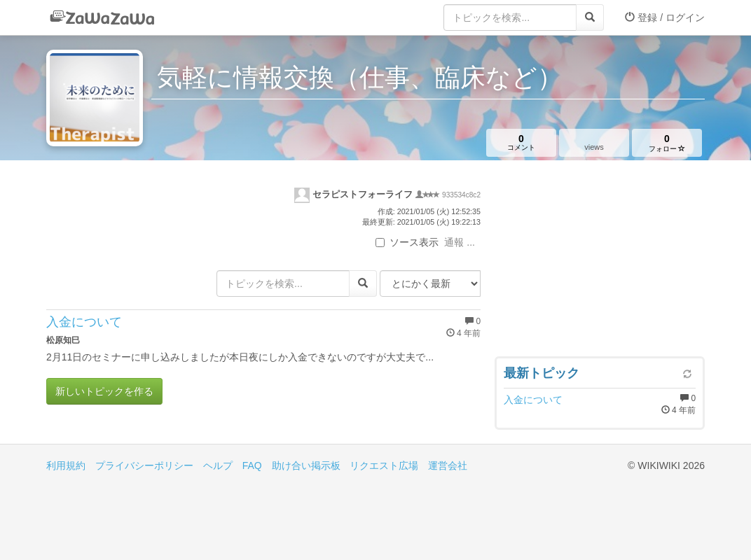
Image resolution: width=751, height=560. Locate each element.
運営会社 (448, 465)
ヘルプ (218, 465)
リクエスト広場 (384, 465)
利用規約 (66, 465)
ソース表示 (407, 242)
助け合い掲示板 (306, 465)
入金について (84, 322)
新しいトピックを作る (104, 391)
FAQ (252, 465)
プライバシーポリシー (144, 465)
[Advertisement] (600, 262)
